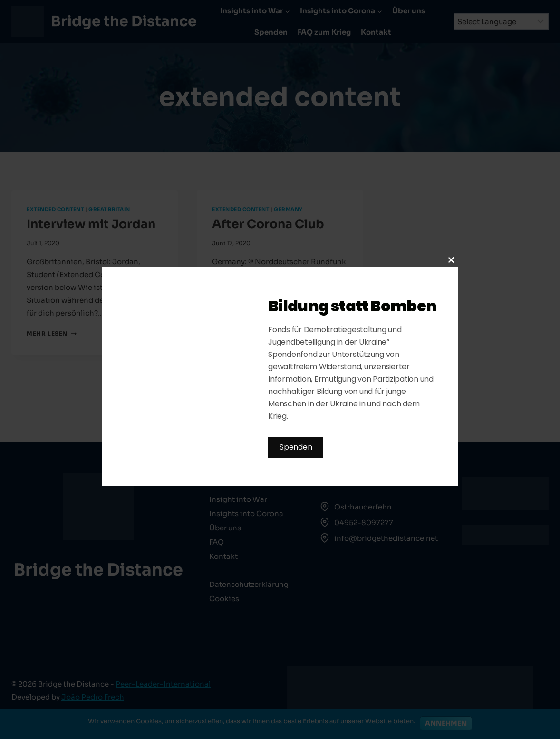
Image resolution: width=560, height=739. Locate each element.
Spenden (296, 447)
